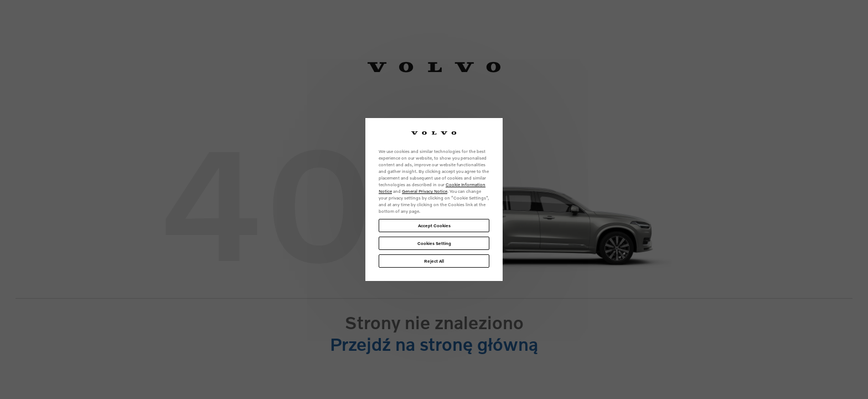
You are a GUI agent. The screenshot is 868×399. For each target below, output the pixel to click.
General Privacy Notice (425, 191)
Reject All (434, 261)
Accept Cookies (434, 226)
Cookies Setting (434, 243)
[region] (434, 199)
